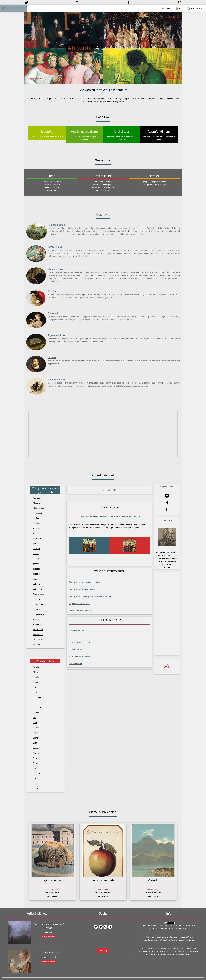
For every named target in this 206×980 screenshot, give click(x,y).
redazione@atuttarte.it (186, 940)
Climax (36, 554)
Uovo (35, 783)
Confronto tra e (91, 596)
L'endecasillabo (76, 663)
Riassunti (53, 313)
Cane (35, 692)
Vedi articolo (53, 896)
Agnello (36, 667)
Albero (35, 672)
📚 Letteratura (195, 9)
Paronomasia (38, 604)
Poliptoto (36, 619)
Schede (52, 357)
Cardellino (37, 697)
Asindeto (36, 543)
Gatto (35, 722)
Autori (148, 937)
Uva (34, 778)
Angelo (36, 677)
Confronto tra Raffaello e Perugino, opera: (109, 516)
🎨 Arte (180, 9)
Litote (35, 579)
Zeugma (36, 645)
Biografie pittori (57, 225)
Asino (35, 687)
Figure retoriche (56, 335)
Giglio (35, 733)
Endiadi (36, 559)
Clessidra (37, 707)
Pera (35, 758)
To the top (103, 950)
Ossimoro (37, 599)
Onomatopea (38, 594)
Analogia (36, 523)
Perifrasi (36, 609)
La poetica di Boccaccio (79, 604)
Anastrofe (37, 528)
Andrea (157, 940)
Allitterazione (38, 508)
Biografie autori (56, 269)
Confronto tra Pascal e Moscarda (83, 589)
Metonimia (37, 589)
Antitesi (36, 533)
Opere (176, 937)
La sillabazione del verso (80, 642)
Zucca (35, 788)
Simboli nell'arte (56, 380)
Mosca (35, 748)
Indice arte (183, 937)
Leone (35, 738)
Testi (153, 937)
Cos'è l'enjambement (78, 631)
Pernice (36, 763)
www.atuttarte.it (148, 940)
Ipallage (36, 564)
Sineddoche (38, 635)
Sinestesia (37, 640)
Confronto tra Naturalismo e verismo (85, 582)
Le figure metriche (77, 649)
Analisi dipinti (55, 247)
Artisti (171, 937)
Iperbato (36, 569)
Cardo (35, 702)
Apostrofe (37, 538)
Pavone (36, 753)
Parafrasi (53, 291)
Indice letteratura (162, 937)
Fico (34, 717)
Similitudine (38, 629)
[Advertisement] (103, 434)
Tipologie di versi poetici (79, 656)
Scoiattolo (37, 773)
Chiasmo (36, 548)
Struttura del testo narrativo (81, 611)
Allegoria (36, 503)
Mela (35, 743)
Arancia (36, 682)
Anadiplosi (37, 513)
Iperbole (36, 574)
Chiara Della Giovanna (169, 940)
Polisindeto (37, 624)
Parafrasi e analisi (49, 937)
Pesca (35, 768)
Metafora (36, 584)
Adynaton (37, 498)
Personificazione (40, 614)
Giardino (36, 728)
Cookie (191, 937)
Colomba (37, 712)
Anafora (36, 518)
